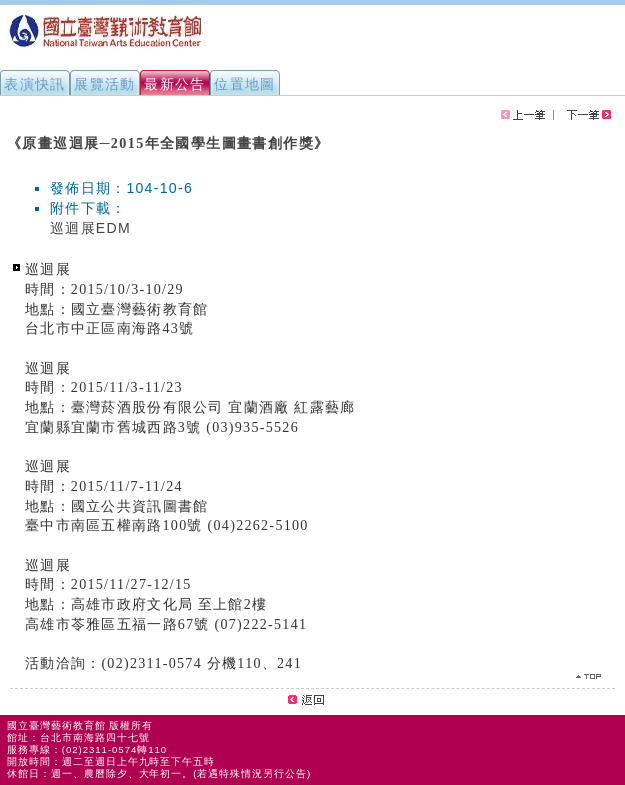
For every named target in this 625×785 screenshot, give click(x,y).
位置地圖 (245, 84)
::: (8, 134)
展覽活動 (105, 84)
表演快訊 (35, 84)
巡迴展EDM (90, 228)
